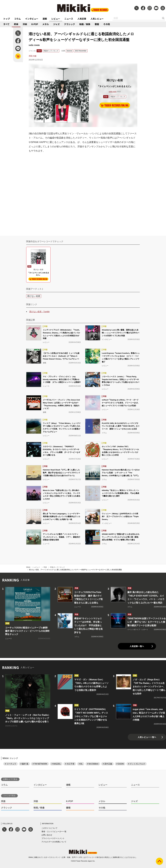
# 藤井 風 (24, 764)
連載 (45, 19)
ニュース (69, 19)
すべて (6, 24)
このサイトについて (49, 828)
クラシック (69, 24)
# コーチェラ (11, 764)
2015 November (81, 51)
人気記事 (82, 19)
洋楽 (25, 24)
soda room (113, 92)
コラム (17, 19)
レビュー (56, 19)
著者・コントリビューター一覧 (54, 832)
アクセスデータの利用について (54, 842)
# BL (81, 764)
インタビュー (32, 19)
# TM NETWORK (40, 764)
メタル (46, 24)
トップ (7, 19)
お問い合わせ (47, 835)
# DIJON (120, 764)
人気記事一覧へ (137, 646)
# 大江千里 (70, 764)
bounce (69, 51)
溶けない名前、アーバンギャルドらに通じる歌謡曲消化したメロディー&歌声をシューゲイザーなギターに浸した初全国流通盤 (75, 570)
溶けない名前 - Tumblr (39, 312)
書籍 (97, 24)
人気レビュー (97, 19)
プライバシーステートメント (53, 838)
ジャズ (56, 24)
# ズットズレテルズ (137, 764)
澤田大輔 (32, 56)
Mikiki (28, 567)
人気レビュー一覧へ (147, 737)
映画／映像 (85, 24)
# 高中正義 (107, 764)
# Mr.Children (93, 764)
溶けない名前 (34, 296)
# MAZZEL (56, 764)
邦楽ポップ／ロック (51, 51)
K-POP (35, 24)
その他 (107, 24)
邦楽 (16, 24)
